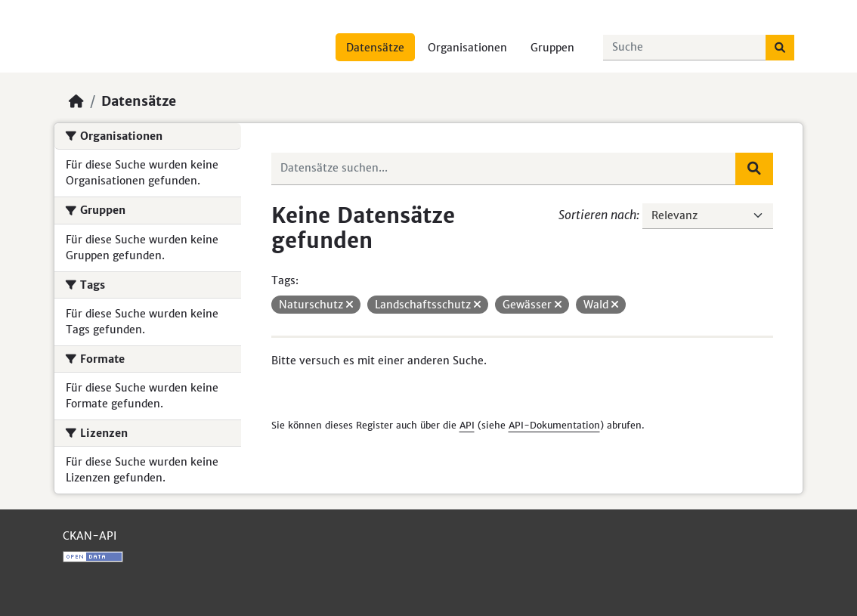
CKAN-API (90, 536)
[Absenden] (780, 48)
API (467, 425)
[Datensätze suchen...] (685, 48)
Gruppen (552, 48)
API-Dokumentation (554, 425)
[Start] (76, 101)
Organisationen (467, 48)
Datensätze (375, 48)
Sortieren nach (597, 215)
